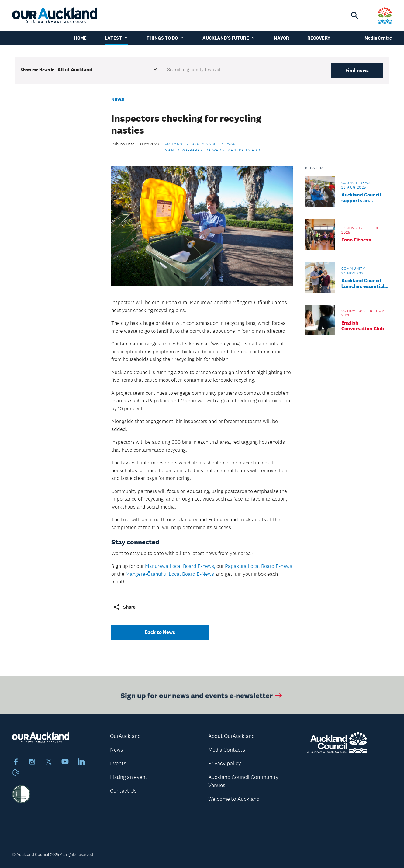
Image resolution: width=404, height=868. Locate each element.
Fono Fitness (356, 240)
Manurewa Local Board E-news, (181, 566)
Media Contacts (227, 750)
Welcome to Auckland (234, 799)
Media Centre (378, 38)
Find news (357, 70)
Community (177, 144)
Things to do (165, 38)
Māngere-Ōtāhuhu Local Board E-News (170, 574)
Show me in (38, 70)
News (118, 99)
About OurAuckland (231, 736)
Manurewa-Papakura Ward (194, 150)
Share (124, 607)
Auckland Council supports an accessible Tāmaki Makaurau (362, 198)
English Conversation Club (363, 326)
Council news (356, 183)
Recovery (319, 38)
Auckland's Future (229, 38)
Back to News (160, 632)
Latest (117, 38)
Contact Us (123, 791)
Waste (234, 144)
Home (80, 38)
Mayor (281, 38)
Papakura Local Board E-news (259, 566)
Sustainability (208, 144)
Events (118, 763)
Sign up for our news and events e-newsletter (202, 697)
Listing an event (129, 777)
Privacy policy (225, 763)
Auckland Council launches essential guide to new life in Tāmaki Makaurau (363, 283)
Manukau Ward (244, 150)
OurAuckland (125, 736)
